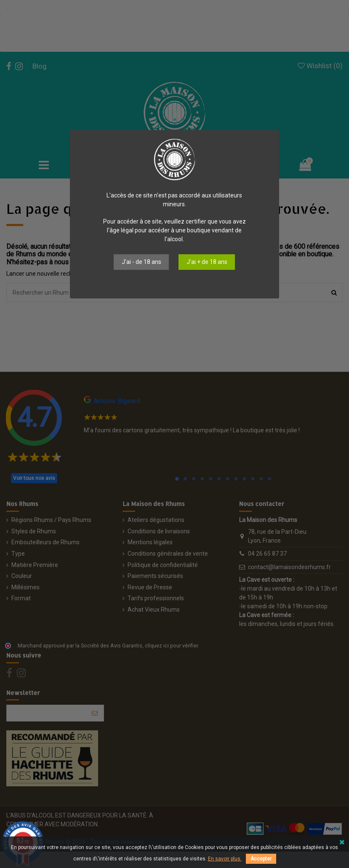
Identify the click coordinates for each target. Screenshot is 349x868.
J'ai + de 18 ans (207, 262)
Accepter (261, 859)
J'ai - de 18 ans (141, 262)
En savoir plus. (225, 859)
